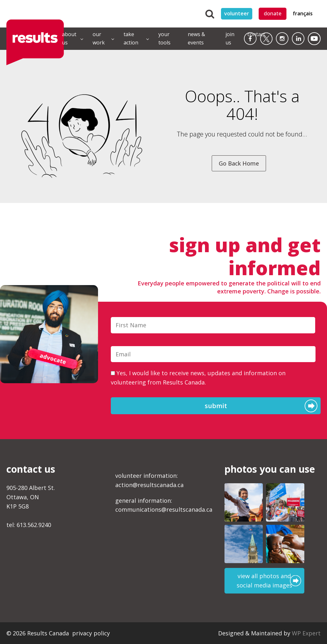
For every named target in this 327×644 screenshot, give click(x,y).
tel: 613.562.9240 (29, 525)
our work (99, 38)
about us (69, 38)
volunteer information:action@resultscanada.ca (149, 480)
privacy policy (91, 633)
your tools (164, 38)
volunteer (237, 13)
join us (230, 38)
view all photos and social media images (264, 581)
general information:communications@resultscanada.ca (164, 505)
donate (273, 13)
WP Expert (306, 633)
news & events (196, 38)
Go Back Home (239, 163)
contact (256, 34)
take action (131, 38)
